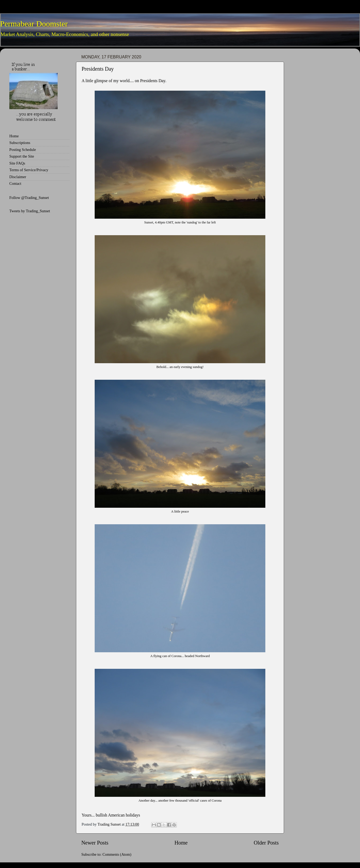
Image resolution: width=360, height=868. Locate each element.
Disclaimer (18, 177)
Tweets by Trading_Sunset (30, 211)
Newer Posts (95, 843)
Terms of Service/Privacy (29, 170)
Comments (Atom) (117, 854)
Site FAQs (17, 163)
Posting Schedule (23, 150)
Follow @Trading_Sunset (29, 198)
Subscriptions (20, 143)
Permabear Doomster (34, 24)
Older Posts (266, 843)
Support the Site (22, 156)
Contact (15, 183)
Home (181, 843)
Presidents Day (98, 69)
